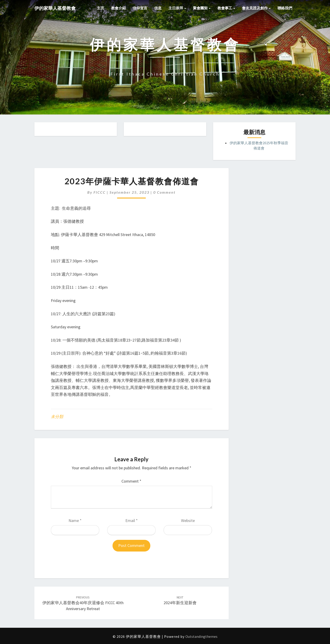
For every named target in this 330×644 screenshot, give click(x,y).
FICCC (100, 192)
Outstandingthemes (201, 636)
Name (75, 520)
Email (132, 520)
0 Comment (164, 192)
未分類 (57, 417)
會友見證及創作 (256, 8)
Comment (131, 481)
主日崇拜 (177, 8)
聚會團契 (202, 8)
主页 (101, 8)
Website (188, 520)
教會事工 (226, 8)
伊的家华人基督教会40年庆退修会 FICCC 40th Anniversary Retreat (83, 603)
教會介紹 (118, 8)
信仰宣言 (140, 8)
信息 (158, 8)
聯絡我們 (285, 8)
